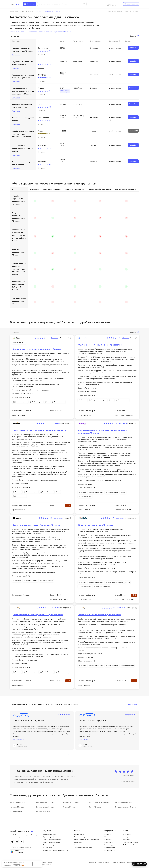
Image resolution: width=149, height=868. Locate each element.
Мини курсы (47, 848)
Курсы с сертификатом (51, 837)
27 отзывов (41, 81)
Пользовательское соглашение (99, 863)
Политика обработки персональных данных (126, 863)
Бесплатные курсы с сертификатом (55, 850)
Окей (36, 859)
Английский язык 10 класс (99, 803)
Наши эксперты (110, 848)
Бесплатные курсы (49, 845)
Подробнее (16, 55)
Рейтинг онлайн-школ (131, 845)
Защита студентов (111, 845)
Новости (107, 834)
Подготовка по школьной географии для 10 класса (19, 217)
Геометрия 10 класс (44, 811)
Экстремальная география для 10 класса (19, 301)
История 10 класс (17, 807)
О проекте (127, 834)
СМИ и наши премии (131, 842)
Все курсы (31, 4)
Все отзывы (133, 705)
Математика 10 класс (71, 803)
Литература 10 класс (123, 803)
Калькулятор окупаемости (83, 848)
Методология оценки (131, 837)
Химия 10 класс (95, 807)
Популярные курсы (50, 834)
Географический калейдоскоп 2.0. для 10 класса (19, 286)
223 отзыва (41, 111)
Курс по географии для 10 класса (19, 252)
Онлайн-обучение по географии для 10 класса (19, 200)
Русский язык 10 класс (45, 803)
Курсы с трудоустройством (52, 840)
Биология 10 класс (17, 803)
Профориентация (80, 837)
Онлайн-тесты (79, 834)
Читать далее (18, 740)
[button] (71, 754)
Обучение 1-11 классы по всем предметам (100, 345)
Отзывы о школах (131, 4)
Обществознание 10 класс (126, 807)
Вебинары (77, 845)
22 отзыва (41, 124)
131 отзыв (41, 68)
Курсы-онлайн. (24, 831)
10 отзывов (41, 55)
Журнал (107, 837)
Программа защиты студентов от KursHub (54, 32)
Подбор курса (109, 850)
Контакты (126, 840)
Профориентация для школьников (86, 840)
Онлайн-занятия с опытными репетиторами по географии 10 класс (19, 235)
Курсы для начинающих (51, 842)
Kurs (14, 4)
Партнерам (108, 842)
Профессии (78, 842)
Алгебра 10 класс (17, 811)
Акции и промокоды (111, 4)
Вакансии (108, 840)
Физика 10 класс (69, 807)
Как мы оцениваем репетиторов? (23, 32)
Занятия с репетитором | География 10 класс (36, 525)
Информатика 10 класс (45, 807)
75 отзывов (41, 95)
